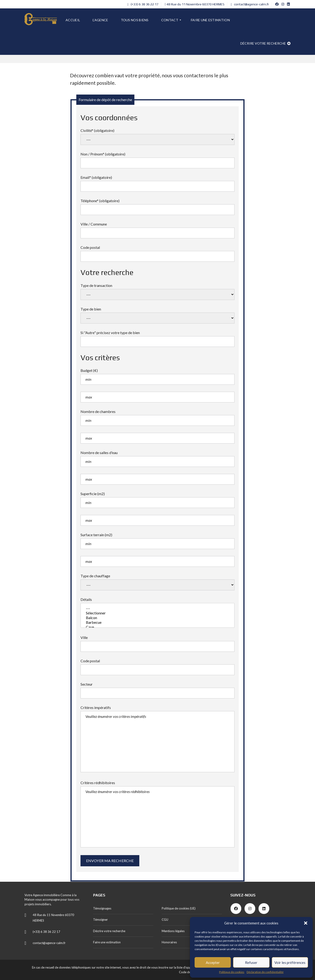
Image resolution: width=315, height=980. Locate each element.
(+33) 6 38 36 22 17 (143, 4)
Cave (157, 627)
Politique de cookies (232, 972)
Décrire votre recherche (265, 43)
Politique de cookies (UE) (179, 908)
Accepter (213, 962)
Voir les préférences (290, 962)
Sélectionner (157, 613)
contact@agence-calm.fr (250, 4)
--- (157, 608)
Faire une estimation (107, 942)
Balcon (157, 618)
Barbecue (157, 622)
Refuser (251, 962)
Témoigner (100, 920)
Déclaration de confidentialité (265, 972)
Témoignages (102, 908)
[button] (306, 923)
